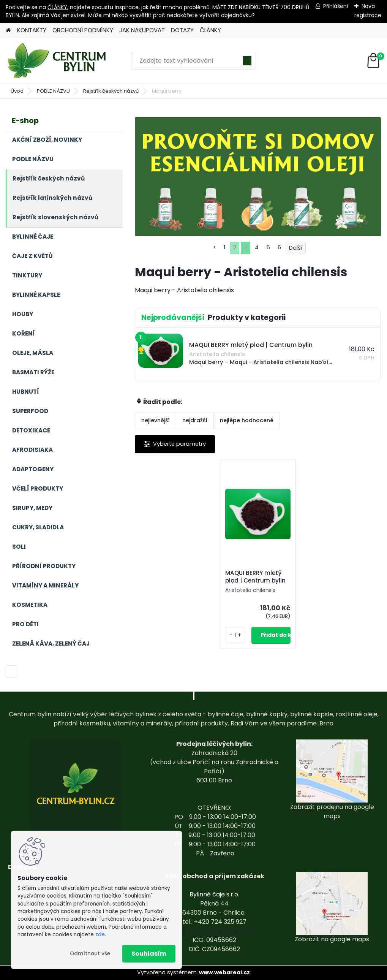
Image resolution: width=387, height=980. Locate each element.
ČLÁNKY (57, 7)
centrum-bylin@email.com (214, 931)
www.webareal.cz (224, 972)
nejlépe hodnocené (247, 420)
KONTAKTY (32, 30)
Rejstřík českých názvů (111, 91)
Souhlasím (149, 954)
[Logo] (58, 61)
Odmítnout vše (90, 954)
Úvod (17, 91)
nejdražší (195, 420)
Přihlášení (336, 6)
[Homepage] (8, 31)
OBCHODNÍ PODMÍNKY (83, 30)
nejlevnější (156, 420)
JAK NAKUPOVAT (142, 30)
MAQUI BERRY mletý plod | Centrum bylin (255, 577)
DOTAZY (182, 30)
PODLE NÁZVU (53, 91)
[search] (247, 63)
